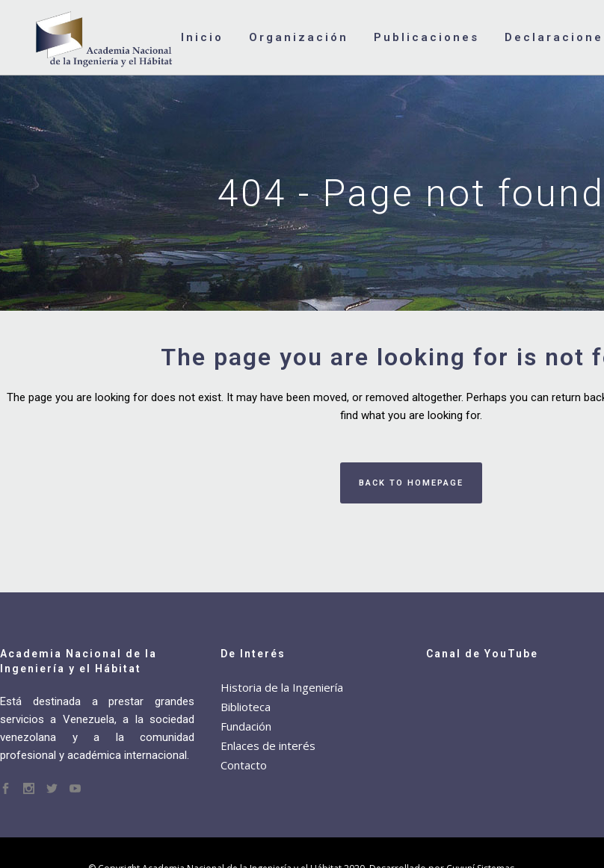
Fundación (246, 726)
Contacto (244, 765)
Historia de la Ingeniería (282, 687)
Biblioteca (246, 707)
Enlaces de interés (268, 745)
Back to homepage (411, 483)
